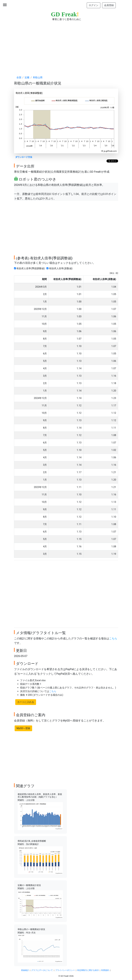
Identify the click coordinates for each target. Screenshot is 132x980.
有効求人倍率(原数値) (60, 268)
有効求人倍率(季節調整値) (30, 268)
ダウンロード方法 (24, 157)
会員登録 (109, 5)
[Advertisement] (66, 45)
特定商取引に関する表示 (88, 970)
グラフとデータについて (42, 970)
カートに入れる (26, 702)
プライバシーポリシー (65, 970)
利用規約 (105, 970)
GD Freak (65, 14)
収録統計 (25, 970)
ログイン (94, 5)
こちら (113, 638)
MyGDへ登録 (23, 728)
